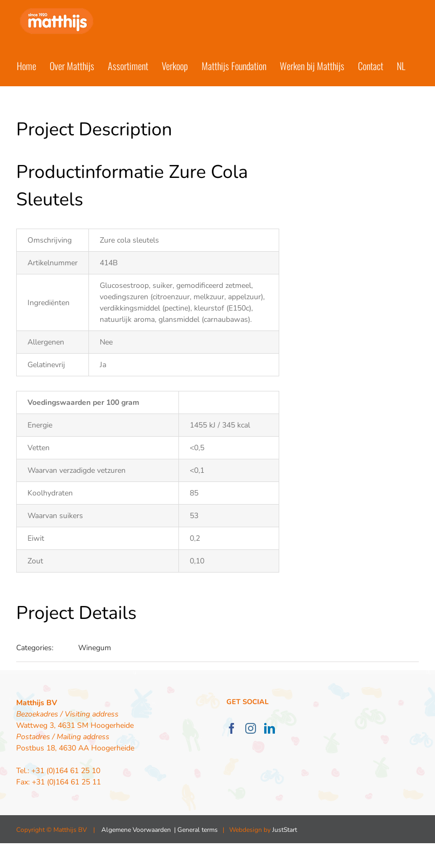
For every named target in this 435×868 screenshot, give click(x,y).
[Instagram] (251, 728)
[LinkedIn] (270, 728)
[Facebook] (232, 728)
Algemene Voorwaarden (136, 830)
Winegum (95, 648)
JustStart (285, 830)
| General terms (195, 830)
